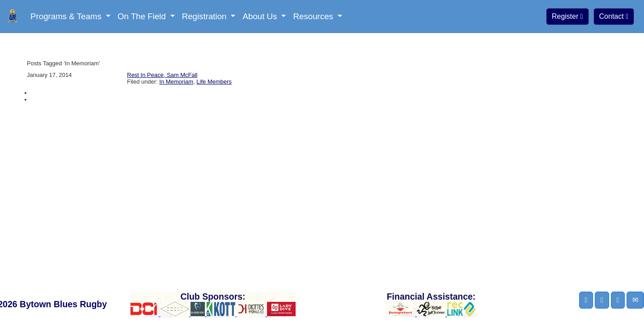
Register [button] (568, 16)
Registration (205, 16)
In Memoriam (176, 82)
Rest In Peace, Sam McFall (162, 75)
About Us (261, 16)
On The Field (143, 16)
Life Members (214, 82)
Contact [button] (614, 16)
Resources (314, 16)
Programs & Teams (67, 16)
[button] (586, 300)
